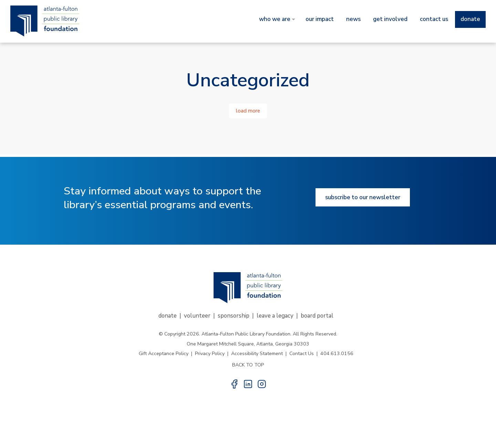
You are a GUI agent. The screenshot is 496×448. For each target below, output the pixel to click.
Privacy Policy (210, 354)
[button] (234, 384)
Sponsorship (234, 316)
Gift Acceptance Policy (164, 354)
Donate (168, 316)
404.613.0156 (337, 354)
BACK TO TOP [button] (248, 365)
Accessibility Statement (257, 354)
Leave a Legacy (275, 316)
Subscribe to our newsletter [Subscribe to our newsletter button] (363, 197)
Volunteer (197, 316)
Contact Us (302, 354)
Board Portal (317, 316)
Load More (248, 111)
